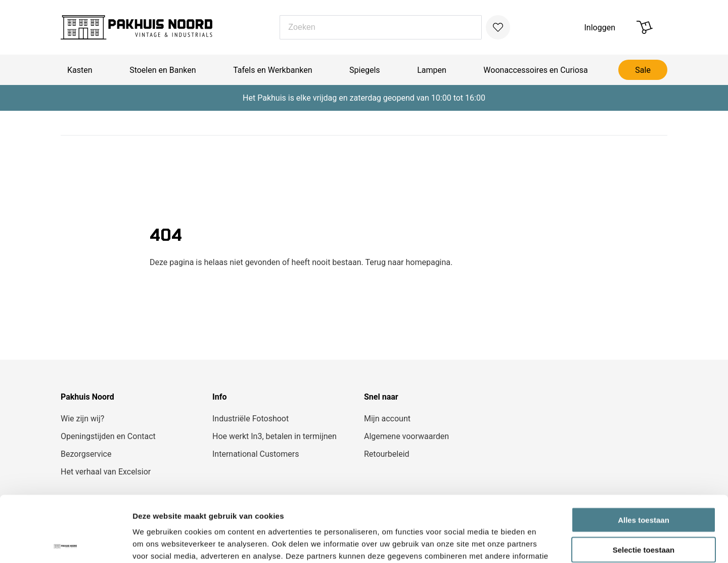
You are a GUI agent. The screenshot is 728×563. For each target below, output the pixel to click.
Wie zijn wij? (82, 419)
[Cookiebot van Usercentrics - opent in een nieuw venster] (65, 543)
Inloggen (600, 28)
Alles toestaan (644, 454)
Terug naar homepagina (408, 262)
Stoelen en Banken (163, 70)
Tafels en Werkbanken (272, 70)
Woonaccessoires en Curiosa (535, 70)
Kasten (80, 70)
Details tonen (546, 543)
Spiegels (365, 70)
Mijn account (387, 419)
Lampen (432, 70)
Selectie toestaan (644, 484)
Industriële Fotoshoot (251, 419)
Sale (643, 70)
